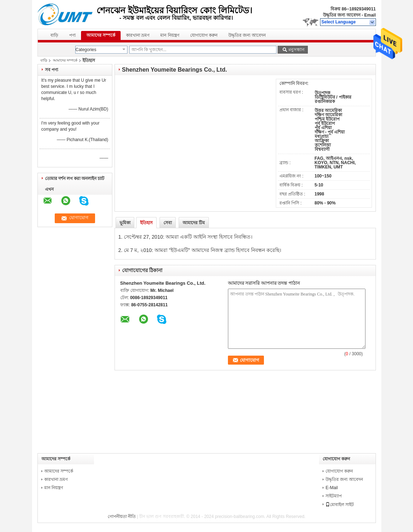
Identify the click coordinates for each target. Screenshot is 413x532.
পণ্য (72, 35)
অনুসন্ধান (296, 49)
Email (370, 15)
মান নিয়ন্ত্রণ (170, 35)
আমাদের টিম (194, 223)
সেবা (168, 223)
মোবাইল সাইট (340, 505)
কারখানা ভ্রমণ (138, 35)
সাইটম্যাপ (334, 496)
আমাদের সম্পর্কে (101, 35)
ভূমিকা (125, 223)
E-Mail (332, 488)
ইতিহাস (146, 223)
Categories (86, 50)
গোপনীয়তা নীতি (122, 517)
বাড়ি (54, 35)
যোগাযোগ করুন (204, 35)
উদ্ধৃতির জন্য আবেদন (342, 15)
